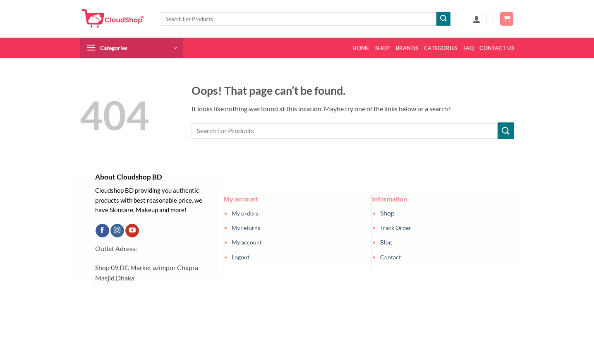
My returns (246, 228)
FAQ (469, 48)
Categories (441, 48)
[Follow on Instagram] (117, 231)
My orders (245, 213)
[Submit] (443, 19)
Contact (390, 257)
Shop (383, 48)
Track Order (396, 228)
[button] (477, 19)
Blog (386, 242)
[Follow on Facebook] (102, 231)
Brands (407, 48)
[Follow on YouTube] (132, 231)
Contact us (497, 48)
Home (361, 48)
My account (247, 242)
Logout (241, 257)
